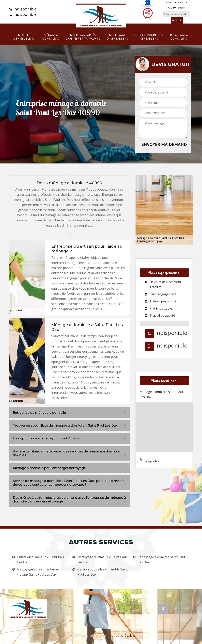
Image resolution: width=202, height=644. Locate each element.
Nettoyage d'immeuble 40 (117, 37)
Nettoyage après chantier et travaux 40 (83, 37)
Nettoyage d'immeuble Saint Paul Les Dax (102, 560)
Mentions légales (121, 636)
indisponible (23, 9)
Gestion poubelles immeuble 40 (149, 37)
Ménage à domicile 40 (51, 37)
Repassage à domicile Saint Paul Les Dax (161, 560)
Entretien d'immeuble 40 (24, 37)
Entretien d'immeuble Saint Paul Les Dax (41, 560)
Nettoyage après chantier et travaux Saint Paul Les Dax (38, 572)
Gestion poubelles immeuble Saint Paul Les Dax (103, 572)
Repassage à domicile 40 (179, 37)
